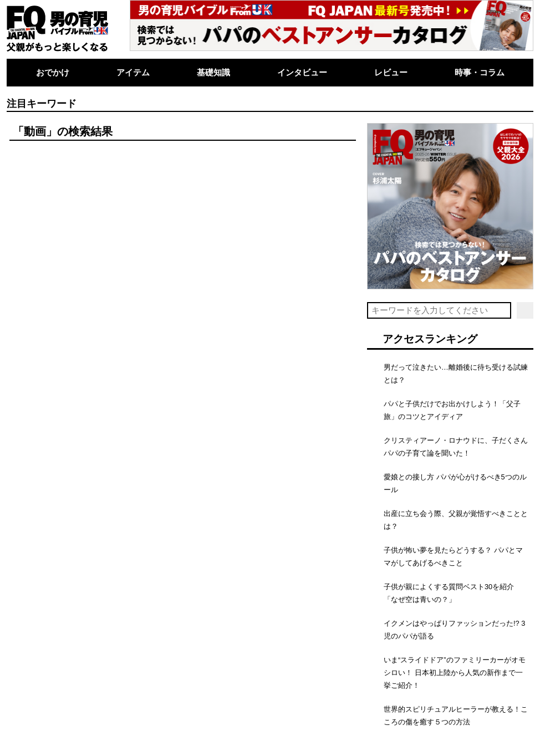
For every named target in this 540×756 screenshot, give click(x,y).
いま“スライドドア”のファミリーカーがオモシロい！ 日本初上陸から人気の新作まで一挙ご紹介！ (455, 673)
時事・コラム (480, 72)
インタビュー (302, 72)
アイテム (133, 72)
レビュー (391, 72)
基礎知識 (213, 72)
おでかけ (53, 72)
